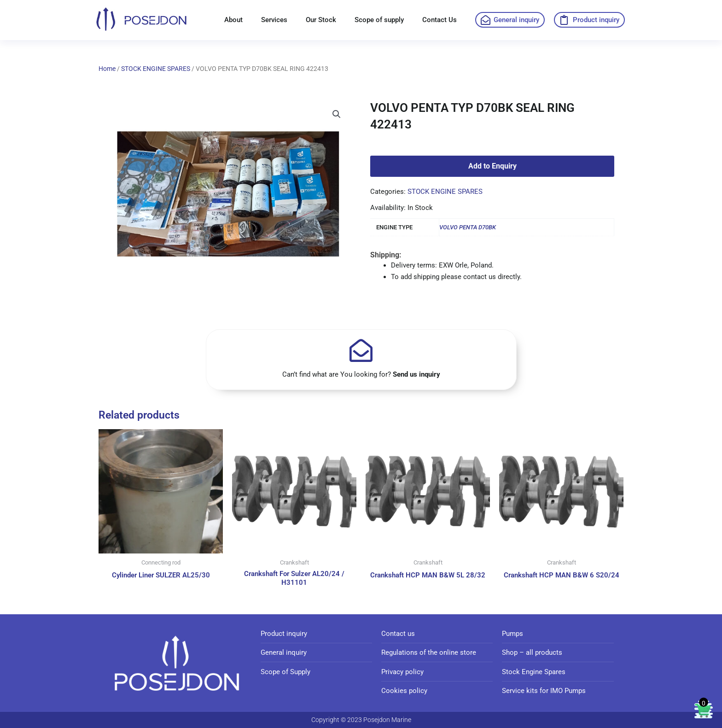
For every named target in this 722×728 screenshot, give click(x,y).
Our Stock (321, 20)
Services (274, 20)
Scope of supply (379, 20)
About (233, 20)
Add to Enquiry (492, 166)
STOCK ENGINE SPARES (156, 69)
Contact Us (440, 20)
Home (107, 69)
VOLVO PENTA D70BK (468, 227)
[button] (337, 115)
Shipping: (386, 255)
